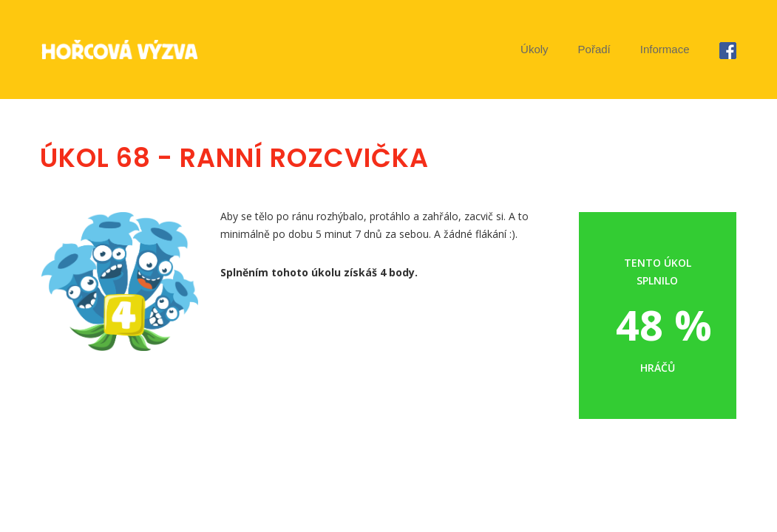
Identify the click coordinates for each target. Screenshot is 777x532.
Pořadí (594, 49)
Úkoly (535, 49)
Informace (665, 49)
